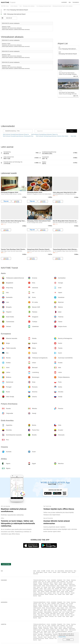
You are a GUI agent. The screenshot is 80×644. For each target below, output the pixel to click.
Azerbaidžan (54, 580)
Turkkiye (52, 584)
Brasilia (47, 594)
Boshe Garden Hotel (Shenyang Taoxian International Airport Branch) (23, 221)
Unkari (45, 589)
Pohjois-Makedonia (48, 590)
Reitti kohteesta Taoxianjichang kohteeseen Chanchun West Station (52, 136)
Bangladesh (60, 580)
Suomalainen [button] (76, 2)
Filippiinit (56, 583)
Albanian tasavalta (37, 586)
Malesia (51, 583)
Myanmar (35, 583)
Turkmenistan (46, 584)
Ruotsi (38, 592)
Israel (40, 582)
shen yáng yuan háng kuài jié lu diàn (65, 192)
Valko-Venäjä (53, 592)
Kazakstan (63, 582)
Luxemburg (70, 589)
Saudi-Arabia (70, 583)
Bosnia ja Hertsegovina (51, 586)
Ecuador (73, 593)
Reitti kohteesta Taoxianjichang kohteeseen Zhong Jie (16, 134)
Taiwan (56, 584)
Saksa (35, 587)
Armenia (48, 580)
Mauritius (35, 596)
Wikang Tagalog (39, 572)
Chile (58, 593)
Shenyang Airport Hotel (35, 192)
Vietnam (60, 584)
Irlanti (53, 589)
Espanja (45, 587)
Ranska (53, 587)
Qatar (65, 583)
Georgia (68, 580)
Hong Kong (73, 580)
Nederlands (36, 574)
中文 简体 (48, 571)
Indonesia (35, 582)
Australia (60, 594)
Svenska (73, 572)
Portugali (68, 590)
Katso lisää (73, 136)
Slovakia (47, 592)
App (70, 2)
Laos (67, 582)
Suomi (50, 587)
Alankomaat (55, 590)
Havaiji (45, 593)
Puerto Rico (67, 593)
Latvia (74, 589)
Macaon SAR (46, 583)
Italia (61, 589)
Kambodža (54, 582)
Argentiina (50, 593)
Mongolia (40, 583)
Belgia (58, 586)
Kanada (67, 592)
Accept (68, 640)
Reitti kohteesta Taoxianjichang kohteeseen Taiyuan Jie (44, 134)
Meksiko (71, 592)
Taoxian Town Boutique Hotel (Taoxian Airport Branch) (18, 249)
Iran (46, 582)
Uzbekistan (65, 584)
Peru (56, 594)
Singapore (35, 584)
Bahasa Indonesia (69, 571)
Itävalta (44, 586)
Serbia (35, 592)
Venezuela (51, 594)
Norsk (69, 572)
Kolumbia (62, 593)
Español (55, 572)
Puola (63, 590)
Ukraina (58, 592)
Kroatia (49, 589)
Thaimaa (40, 584)
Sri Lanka (71, 582)
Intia (43, 582)
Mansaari (57, 589)
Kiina (64, 580)
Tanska (38, 587)
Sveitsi (67, 586)
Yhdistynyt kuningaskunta (61, 587)
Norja (60, 590)
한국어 (53, 571)
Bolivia (54, 593)
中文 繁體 (43, 571)
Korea (58, 582)
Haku (72, 131)
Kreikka (41, 589)
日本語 (35, 571)
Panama (35, 593)
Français (46, 572)
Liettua (65, 589)
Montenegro (40, 590)
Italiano (59, 572)
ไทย (56, 571)
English (39, 571)
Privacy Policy (62, 637)
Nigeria (40, 596)
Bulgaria (62, 586)
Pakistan (61, 583)
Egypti (71, 594)
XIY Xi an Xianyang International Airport (16, 10)
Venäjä (62, 592)
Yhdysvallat (40, 593)
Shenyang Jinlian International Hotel (39, 221)
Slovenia (43, 592)
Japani (49, 582)
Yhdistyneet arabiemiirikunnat (39, 580)
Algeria (67, 594)
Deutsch (50, 572)
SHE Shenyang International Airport (15, 14)
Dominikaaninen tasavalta (39, 594)
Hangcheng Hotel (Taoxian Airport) (38, 249)
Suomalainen (64, 572)
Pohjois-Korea (72, 584)
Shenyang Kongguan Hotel (10, 192)
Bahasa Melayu (61, 571)
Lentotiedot (64, 2)
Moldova (35, 590)
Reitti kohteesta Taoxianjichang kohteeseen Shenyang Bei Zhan (18, 136)
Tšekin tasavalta (72, 586)
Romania (72, 590)
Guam (64, 594)
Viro (42, 587)
